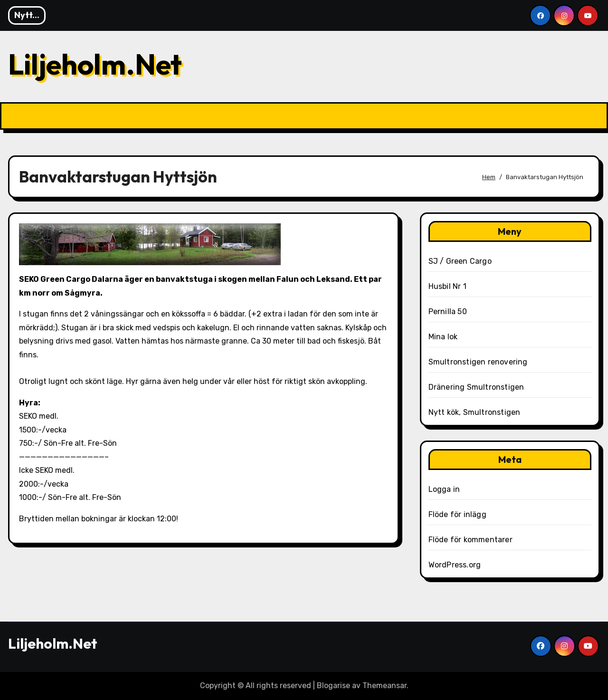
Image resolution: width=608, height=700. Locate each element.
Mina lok (443, 337)
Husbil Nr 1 (447, 286)
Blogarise (333, 686)
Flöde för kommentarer (470, 540)
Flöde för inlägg (457, 514)
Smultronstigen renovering (478, 362)
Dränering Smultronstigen (476, 387)
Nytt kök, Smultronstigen (475, 412)
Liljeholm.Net (95, 64)
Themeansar (385, 686)
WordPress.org (455, 565)
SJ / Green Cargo (460, 261)
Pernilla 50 (448, 312)
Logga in (444, 489)
